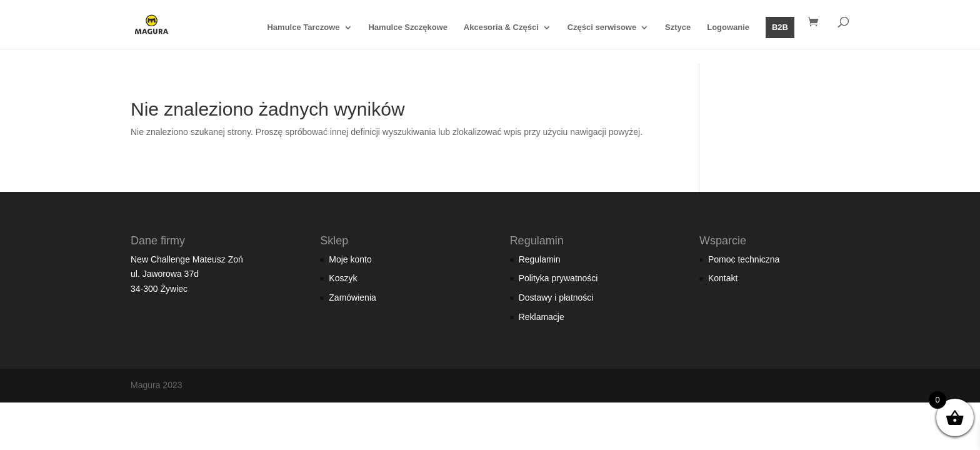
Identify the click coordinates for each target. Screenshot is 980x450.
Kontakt (723, 278)
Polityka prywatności (558, 278)
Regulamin (540, 259)
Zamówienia (352, 297)
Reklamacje (542, 317)
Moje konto (350, 259)
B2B (780, 27)
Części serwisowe (602, 27)
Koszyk (343, 278)
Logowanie (728, 27)
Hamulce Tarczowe (303, 27)
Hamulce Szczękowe (407, 27)
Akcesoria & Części (501, 27)
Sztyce (678, 27)
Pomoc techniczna (744, 259)
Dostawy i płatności (556, 297)
